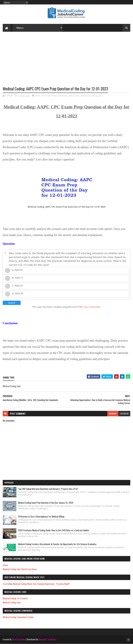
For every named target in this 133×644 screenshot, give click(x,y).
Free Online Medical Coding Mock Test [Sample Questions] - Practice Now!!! (36, 584)
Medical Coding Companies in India (18, 617)
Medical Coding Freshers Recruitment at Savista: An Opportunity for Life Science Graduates (57, 544)
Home (5, 565)
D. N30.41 (18, 293)
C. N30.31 (18, 286)
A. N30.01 (18, 270)
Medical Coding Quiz (91, 96)
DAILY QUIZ (74, 96)
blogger (113, 414)
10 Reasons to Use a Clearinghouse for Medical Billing (41, 516)
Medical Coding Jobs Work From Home (20, 569)
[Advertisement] (67, 62)
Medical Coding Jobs (12, 602)
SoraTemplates (19, 639)
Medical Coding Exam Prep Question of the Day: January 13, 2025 (46, 503)
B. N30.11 (18, 278)
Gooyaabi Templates (47, 639)
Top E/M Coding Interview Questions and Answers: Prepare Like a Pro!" (48, 489)
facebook (124, 414)
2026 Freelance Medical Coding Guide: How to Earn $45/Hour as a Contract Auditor (54, 530)
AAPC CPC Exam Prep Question (51, 96)
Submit (12, 303)
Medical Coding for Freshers (15, 598)
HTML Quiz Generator (89, 307)
